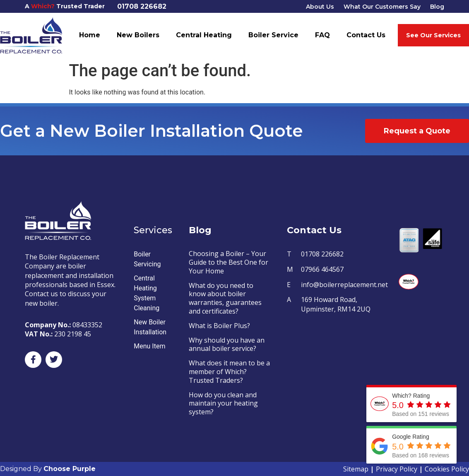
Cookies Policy (447, 469)
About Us (320, 7)
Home (90, 35)
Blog (437, 7)
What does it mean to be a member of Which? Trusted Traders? (229, 372)
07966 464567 (322, 269)
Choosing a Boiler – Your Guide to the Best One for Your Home (228, 262)
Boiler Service (273, 35)
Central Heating (204, 35)
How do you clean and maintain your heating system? (223, 404)
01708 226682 (142, 6)
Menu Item (149, 346)
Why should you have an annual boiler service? (227, 344)
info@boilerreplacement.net (344, 285)
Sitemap (356, 469)
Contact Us (366, 35)
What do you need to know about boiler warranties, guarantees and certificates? (225, 298)
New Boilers (138, 35)
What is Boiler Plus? (219, 326)
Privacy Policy (397, 469)
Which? (43, 6)
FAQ (322, 35)
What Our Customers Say (382, 7)
